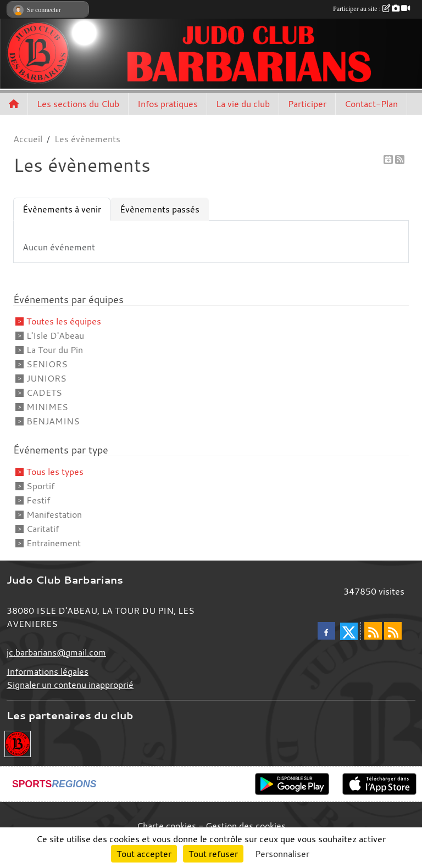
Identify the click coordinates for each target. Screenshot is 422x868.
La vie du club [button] (243, 104)
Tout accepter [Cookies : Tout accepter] (144, 854)
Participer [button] (307, 104)
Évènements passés (160, 209)
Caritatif (43, 529)
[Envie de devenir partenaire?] (18, 743)
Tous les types (55, 472)
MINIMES (47, 407)
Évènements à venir (62, 209)
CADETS (44, 393)
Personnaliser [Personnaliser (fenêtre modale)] (282, 854)
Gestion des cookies (246, 826)
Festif (38, 500)
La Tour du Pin (55, 350)
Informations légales (48, 671)
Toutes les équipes (64, 321)
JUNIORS (46, 378)
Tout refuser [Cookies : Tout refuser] (213, 854)
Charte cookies (166, 826)
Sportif (40, 486)
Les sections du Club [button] (78, 104)
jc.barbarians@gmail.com (56, 652)
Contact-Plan (371, 104)
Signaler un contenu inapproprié (70, 685)
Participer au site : (371, 9)
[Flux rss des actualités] (373, 631)
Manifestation (54, 514)
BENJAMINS (53, 421)
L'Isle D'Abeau (55, 335)
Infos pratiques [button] (168, 104)
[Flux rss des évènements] (393, 631)
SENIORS (47, 364)
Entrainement (54, 543)
